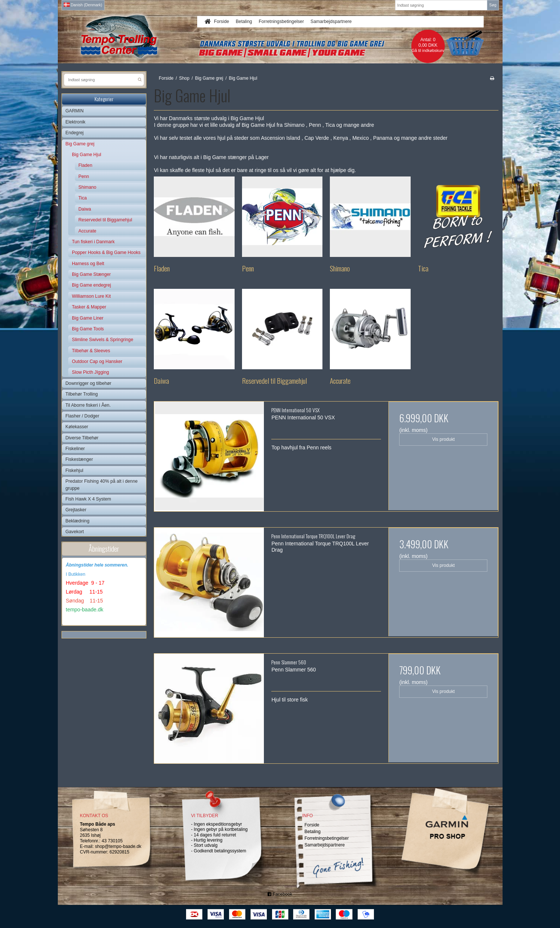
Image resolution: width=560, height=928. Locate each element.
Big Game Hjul (87, 155)
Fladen (85, 165)
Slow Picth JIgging (90, 372)
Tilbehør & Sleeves (91, 351)
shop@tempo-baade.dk (118, 846)
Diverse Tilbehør (82, 438)
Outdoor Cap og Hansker (97, 361)
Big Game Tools (88, 329)
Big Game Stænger (91, 274)
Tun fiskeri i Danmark (93, 242)
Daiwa (85, 209)
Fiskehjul (74, 470)
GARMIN (75, 111)
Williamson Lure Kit (91, 296)
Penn (84, 176)
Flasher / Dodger (82, 416)
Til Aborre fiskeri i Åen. (88, 405)
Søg (493, 5)
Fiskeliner (75, 449)
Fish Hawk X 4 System (88, 499)
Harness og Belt (88, 264)
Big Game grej (80, 144)
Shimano (87, 187)
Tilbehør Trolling (82, 394)
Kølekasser (77, 427)
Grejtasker (76, 510)
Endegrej (75, 133)
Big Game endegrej (92, 285)
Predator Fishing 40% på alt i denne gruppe (102, 485)
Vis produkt (443, 439)
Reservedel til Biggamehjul (105, 220)
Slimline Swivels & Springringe (102, 340)
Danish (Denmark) (83, 5)
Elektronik (76, 122)
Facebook (280, 894)
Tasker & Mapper (89, 307)
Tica (83, 198)
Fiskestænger (79, 459)
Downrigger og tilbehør (89, 383)
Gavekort (75, 532)
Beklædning (78, 521)
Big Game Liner (88, 318)
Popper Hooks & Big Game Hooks (106, 252)
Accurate (87, 231)
